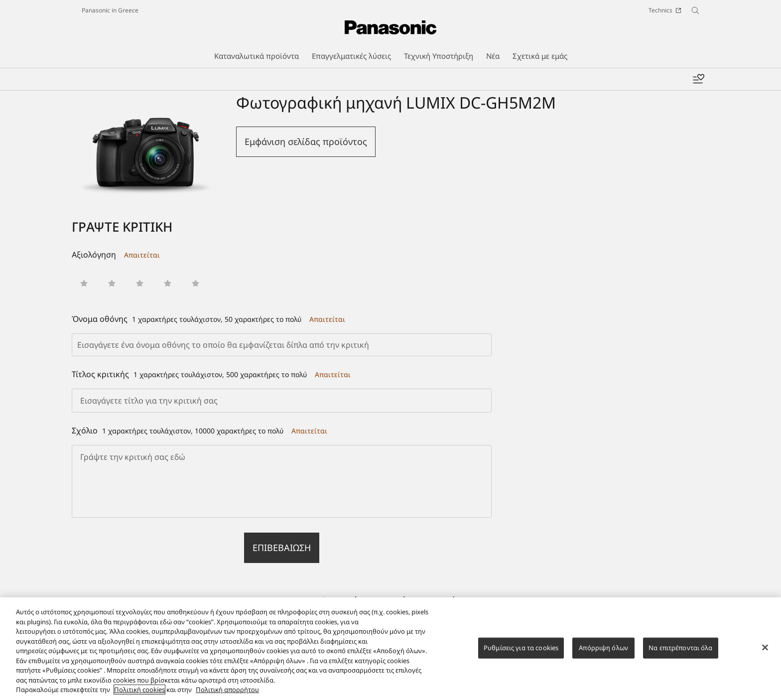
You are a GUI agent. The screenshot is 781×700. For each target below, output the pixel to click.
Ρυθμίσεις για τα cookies (521, 654)
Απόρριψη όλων (603, 654)
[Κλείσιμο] (765, 654)
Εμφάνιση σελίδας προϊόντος (306, 141)
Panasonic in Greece (110, 10)
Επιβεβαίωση (282, 548)
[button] (84, 283)
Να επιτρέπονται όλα (680, 654)
